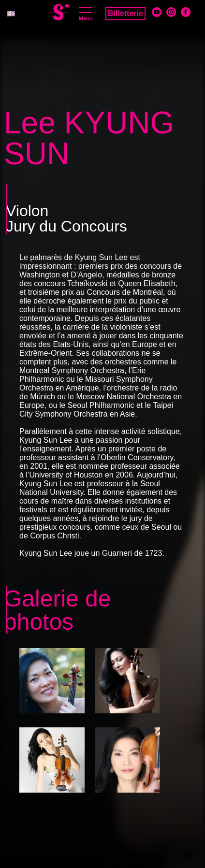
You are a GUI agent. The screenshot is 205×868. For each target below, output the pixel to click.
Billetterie (125, 13)
